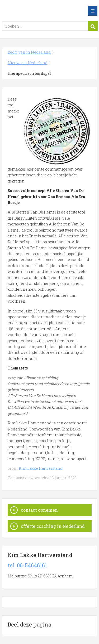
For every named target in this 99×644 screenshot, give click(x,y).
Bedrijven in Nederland (40, 11)
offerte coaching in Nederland (53, 526)
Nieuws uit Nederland (28, 63)
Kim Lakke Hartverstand (41, 468)
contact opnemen (39, 510)
